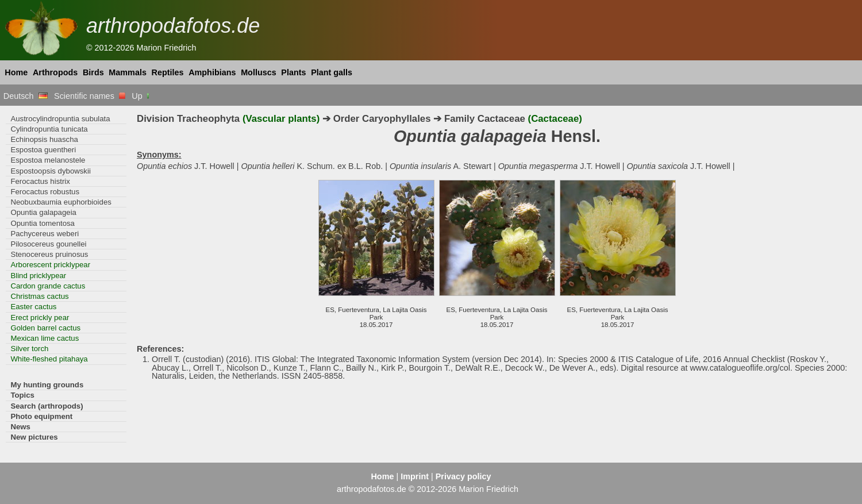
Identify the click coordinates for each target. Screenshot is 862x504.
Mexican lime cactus (45, 338)
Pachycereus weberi (45, 234)
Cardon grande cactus (48, 286)
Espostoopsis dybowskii (50, 171)
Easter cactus (33, 307)
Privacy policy (463, 476)
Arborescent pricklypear (50, 265)
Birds (93, 72)
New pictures (34, 437)
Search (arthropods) (47, 406)
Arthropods (55, 72)
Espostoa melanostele (48, 160)
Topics (22, 395)
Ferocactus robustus (45, 192)
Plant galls (332, 72)
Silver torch (29, 349)
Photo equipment (41, 416)
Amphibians (212, 72)
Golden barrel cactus (45, 328)
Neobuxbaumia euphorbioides (61, 202)
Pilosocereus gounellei (48, 244)
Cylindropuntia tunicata (49, 129)
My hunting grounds (47, 385)
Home (16, 72)
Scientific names (90, 96)
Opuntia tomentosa (43, 223)
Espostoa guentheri (43, 150)
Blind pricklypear (38, 276)
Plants (293, 72)
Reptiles (168, 72)
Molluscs (259, 72)
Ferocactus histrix (40, 181)
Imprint (415, 476)
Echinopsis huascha (44, 139)
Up (141, 96)
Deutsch (26, 96)
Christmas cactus (39, 296)
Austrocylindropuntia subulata (60, 119)
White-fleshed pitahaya (49, 359)
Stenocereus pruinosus (49, 254)
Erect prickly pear (40, 318)
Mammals (128, 72)
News (20, 427)
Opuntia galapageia (43, 212)
